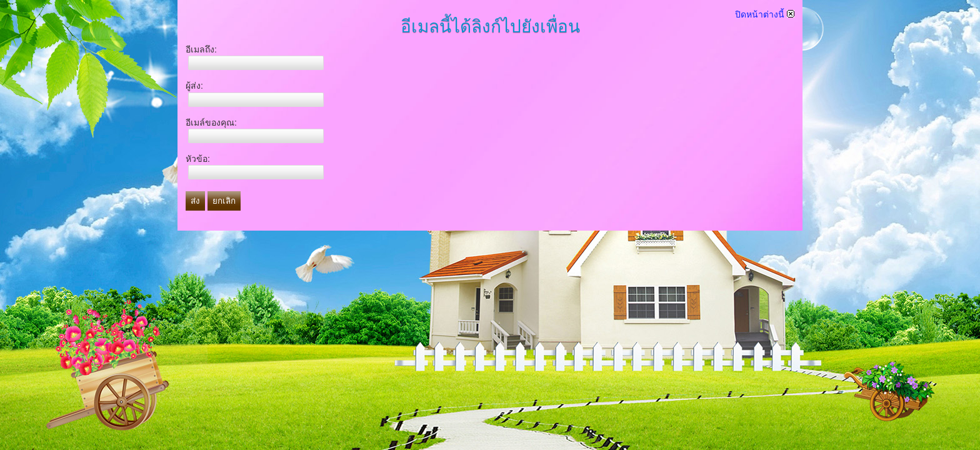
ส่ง (195, 201)
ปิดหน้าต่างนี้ (765, 14)
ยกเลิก (224, 201)
